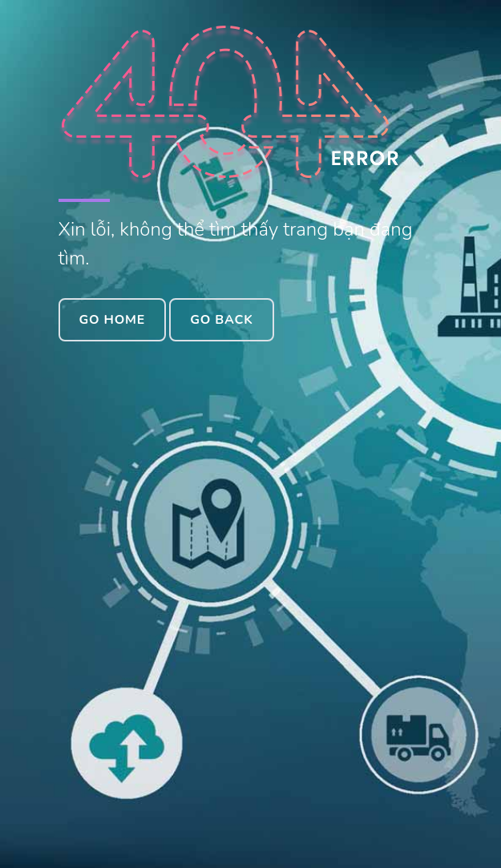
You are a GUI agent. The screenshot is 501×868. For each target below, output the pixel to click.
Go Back (221, 320)
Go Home (113, 320)
